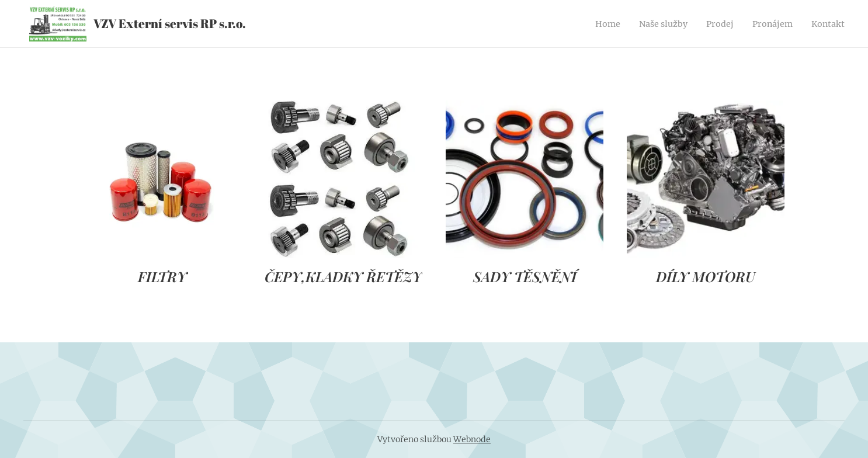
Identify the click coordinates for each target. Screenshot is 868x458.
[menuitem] (591, 24)
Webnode (472, 439)
